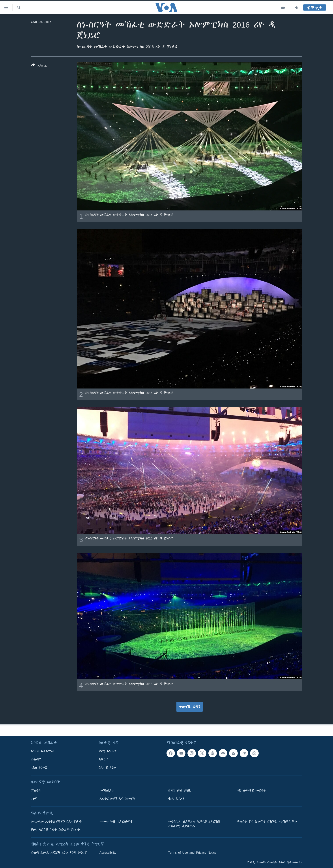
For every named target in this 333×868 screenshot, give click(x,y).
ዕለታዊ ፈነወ (107, 768)
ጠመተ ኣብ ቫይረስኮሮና (116, 822)
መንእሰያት (107, 790)
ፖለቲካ (36, 790)
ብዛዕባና (36, 759)
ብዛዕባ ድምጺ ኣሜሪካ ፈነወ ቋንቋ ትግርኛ (59, 853)
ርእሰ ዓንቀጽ (39, 768)
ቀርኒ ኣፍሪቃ (108, 751)
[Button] (39, 66)
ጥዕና (34, 799)
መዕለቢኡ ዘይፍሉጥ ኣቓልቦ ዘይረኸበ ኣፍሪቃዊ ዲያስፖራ (194, 824)
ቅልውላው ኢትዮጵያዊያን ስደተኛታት (56, 822)
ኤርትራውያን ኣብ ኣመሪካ (117, 799)
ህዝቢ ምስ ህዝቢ (180, 790)
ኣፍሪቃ (103, 759)
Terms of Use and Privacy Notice (192, 853)
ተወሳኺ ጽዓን (190, 707)
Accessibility (108, 853)
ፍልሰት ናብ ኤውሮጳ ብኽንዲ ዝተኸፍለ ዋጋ (267, 822)
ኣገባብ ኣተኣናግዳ (43, 751)
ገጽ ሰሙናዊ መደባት (252, 790)
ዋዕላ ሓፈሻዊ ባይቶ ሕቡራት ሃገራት (55, 830)
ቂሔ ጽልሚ (176, 799)
